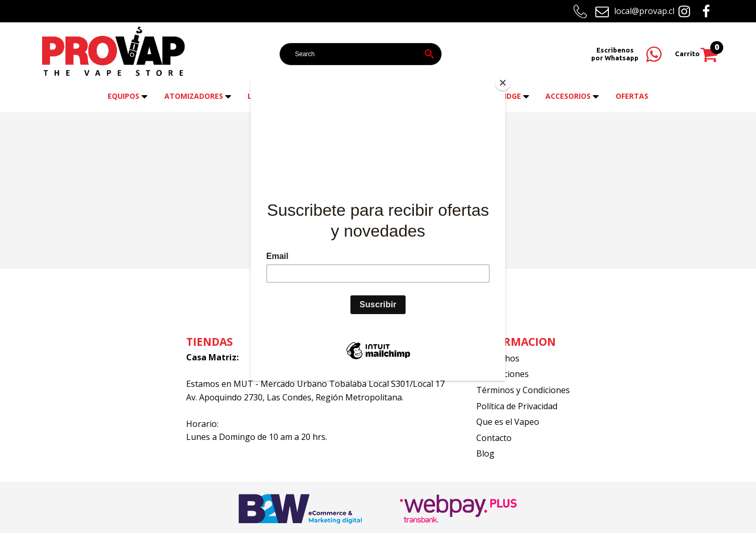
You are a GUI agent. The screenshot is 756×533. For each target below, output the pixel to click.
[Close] (503, 83)
